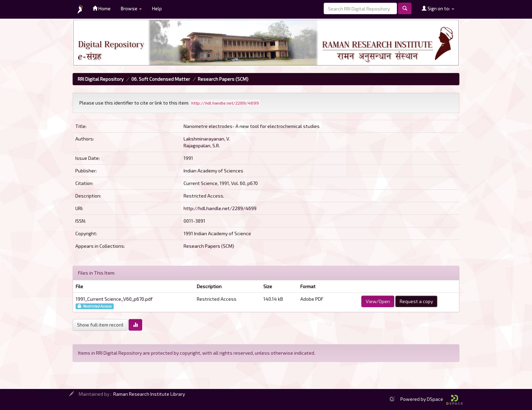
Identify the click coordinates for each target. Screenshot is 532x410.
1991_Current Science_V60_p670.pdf (114, 299)
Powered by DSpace (432, 399)
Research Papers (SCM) (223, 79)
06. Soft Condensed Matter (161, 79)
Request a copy (416, 301)
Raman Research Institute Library (149, 394)
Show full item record (100, 325)
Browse (131, 8)
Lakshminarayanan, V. (207, 139)
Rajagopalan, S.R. (202, 145)
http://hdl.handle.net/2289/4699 (220, 208)
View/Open (378, 301)
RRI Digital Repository (101, 79)
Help (157, 8)
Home (102, 8)
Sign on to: (438, 8)
